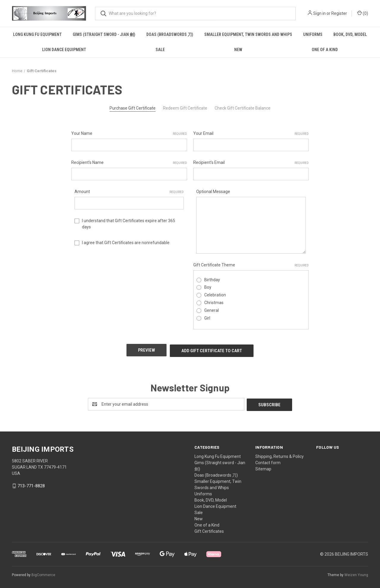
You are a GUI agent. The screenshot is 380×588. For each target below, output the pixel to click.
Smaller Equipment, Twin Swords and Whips (248, 34)
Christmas (214, 303)
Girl (207, 318)
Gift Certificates (209, 529)
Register (339, 13)
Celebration (215, 295)
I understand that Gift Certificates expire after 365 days (129, 224)
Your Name (129, 134)
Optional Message (213, 192)
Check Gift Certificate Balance (243, 108)
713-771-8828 (31, 484)
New (238, 50)
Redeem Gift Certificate (185, 108)
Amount (129, 192)
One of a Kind (325, 50)
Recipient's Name (129, 163)
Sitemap (263, 467)
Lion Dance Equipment (64, 50)
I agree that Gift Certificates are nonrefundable (126, 243)
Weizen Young (356, 573)
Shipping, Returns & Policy (280, 454)
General (212, 310)
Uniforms (313, 34)
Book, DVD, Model (350, 34)
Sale (160, 50)
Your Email (251, 134)
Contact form (268, 461)
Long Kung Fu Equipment (37, 34)
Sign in (319, 13)
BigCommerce (43, 573)
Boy (208, 287)
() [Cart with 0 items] (363, 13)
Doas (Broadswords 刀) (170, 34)
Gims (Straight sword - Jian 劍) (104, 34)
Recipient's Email (251, 163)
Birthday (212, 280)
